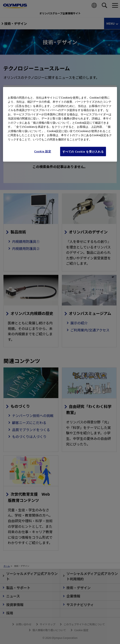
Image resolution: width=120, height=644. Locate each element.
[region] (60, 124)
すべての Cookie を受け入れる (83, 152)
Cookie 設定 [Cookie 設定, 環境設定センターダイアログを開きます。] (43, 151)
